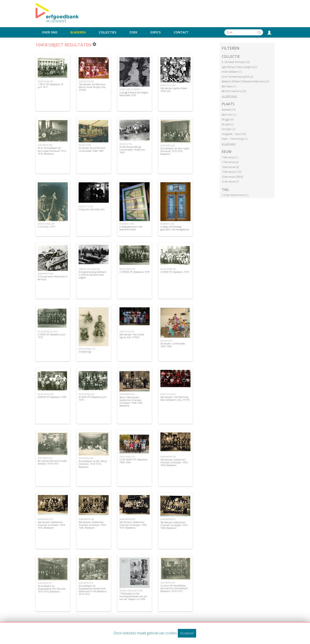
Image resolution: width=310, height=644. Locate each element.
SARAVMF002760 (127, 519)
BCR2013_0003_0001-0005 (131, 591)
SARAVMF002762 (127, 394)
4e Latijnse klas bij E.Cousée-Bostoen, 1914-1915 (53, 462)
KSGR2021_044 (167, 224)
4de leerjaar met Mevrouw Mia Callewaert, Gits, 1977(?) (175, 398)
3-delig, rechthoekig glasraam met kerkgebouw (175, 228)
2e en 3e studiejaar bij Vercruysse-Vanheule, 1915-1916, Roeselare (52, 151)
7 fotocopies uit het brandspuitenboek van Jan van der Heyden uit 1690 (133, 596)
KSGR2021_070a (127, 224)
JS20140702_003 (168, 583)
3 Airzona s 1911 (47, 227)
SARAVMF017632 (45, 274)
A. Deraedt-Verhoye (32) (236, 62)
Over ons (50, 32)
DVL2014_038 (85, 145)
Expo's (156, 32)
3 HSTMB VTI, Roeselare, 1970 (135, 272)
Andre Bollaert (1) (232, 72)
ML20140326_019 (127, 269)
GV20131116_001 (86, 207)
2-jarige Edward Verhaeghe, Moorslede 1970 (134, 94)
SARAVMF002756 (168, 457)
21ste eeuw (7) (230, 181)
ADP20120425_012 (87, 349)
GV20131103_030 (86, 81)
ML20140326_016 (168, 269)
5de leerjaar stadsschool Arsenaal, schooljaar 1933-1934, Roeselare (174, 462)
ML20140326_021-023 (47, 332)
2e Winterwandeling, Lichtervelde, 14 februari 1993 (132, 150)
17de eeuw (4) (230, 162)
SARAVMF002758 (86, 519)
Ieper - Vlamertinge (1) (235, 139)
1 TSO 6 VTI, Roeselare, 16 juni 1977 (50, 86)
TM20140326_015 (46, 81)
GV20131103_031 (127, 332)
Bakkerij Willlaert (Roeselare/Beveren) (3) (245, 81)
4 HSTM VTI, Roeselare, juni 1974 (92, 398)
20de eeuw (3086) (232, 177)
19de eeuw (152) (232, 172)
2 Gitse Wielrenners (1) (235, 195)
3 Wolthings (85, 352)
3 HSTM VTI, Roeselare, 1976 (175, 272)
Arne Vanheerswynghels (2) (237, 77)
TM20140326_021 (127, 457)
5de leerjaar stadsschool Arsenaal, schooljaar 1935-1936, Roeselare (93, 525)
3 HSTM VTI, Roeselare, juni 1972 (52, 336)
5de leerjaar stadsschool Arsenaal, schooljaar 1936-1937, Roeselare (133, 525)
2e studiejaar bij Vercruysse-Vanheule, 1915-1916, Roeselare (175, 151)
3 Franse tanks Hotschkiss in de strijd (53, 278)
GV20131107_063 (168, 85)
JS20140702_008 (86, 458)
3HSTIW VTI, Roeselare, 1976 (52, 397)
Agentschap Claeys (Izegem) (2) (239, 67)
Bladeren (78, 32)
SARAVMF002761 (168, 519)
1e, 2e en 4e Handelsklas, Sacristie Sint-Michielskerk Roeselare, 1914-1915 (174, 588)
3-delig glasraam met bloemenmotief (131, 228)
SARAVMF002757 (45, 519)
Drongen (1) (229, 129)
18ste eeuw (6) (230, 167)
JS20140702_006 (45, 145)
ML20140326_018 (46, 394)
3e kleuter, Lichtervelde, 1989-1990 (173, 345)
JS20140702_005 (168, 145)
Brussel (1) (228, 124)
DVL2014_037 (166, 341)
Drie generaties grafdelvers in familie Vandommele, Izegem (92, 275)
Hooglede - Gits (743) (234, 134)
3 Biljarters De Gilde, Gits (92, 209)
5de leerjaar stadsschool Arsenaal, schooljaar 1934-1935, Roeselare (52, 525)
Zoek (133, 32)
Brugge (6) (228, 119)
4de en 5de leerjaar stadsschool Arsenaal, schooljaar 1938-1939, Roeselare (131, 401)
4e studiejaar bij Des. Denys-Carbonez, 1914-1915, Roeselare (93, 464)
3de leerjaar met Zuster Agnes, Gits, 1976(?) (132, 336)
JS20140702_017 (45, 583)
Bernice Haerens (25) (234, 91)
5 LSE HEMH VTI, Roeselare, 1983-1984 (133, 461)
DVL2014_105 (126, 144)
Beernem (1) (229, 115)
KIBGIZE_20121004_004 (89, 269)
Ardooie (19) (229, 110)
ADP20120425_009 (46, 224)
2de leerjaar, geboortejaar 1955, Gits (174, 90)
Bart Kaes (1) (229, 86)
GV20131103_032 (168, 394)
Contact (181, 32)
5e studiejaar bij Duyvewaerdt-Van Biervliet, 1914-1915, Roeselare (52, 589)
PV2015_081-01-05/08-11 (130, 89)
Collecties (108, 32)
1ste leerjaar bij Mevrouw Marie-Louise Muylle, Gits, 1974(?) (92, 87)
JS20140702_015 (86, 583)
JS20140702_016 (45, 458)
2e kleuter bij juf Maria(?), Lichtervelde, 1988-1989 (92, 149)
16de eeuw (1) (230, 157)
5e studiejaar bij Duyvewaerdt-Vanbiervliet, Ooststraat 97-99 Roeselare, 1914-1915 (93, 590)
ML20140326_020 (86, 394)
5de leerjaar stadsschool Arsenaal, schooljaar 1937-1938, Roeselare (174, 525)
